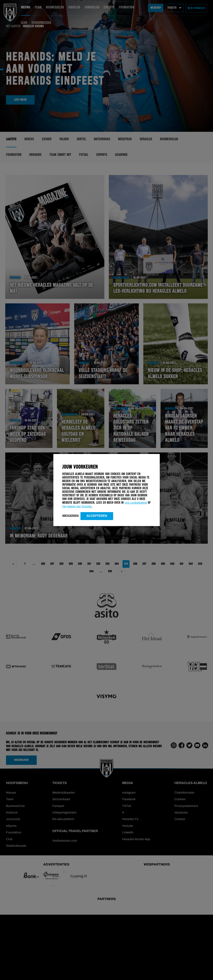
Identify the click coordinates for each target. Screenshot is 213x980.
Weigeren (70, 516)
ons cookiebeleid (136, 503)
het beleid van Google (77, 506)
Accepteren (97, 516)
